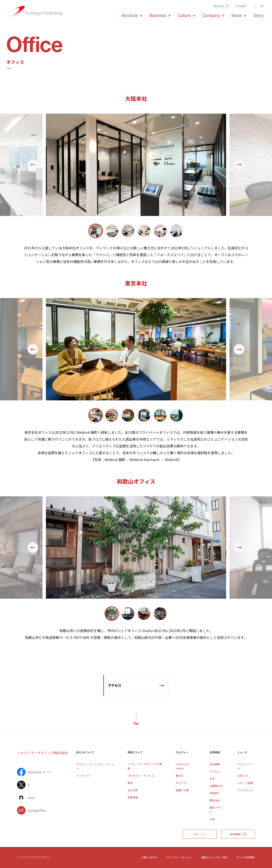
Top (136, 723)
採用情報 (238, 834)
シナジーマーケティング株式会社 (42, 753)
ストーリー (200, 834)
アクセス (115, 685)
